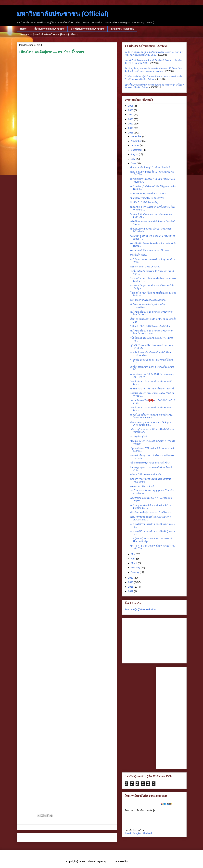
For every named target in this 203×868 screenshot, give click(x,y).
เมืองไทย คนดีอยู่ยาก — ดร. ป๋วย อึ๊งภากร (151, 512)
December (137, 136)
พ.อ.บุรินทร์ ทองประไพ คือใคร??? (147, 198)
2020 (131, 124)
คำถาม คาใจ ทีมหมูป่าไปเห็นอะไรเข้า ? (150, 167)
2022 (131, 115)
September (137, 150)
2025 (131, 110)
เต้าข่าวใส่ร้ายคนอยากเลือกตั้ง (146, 474)
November (137, 141)
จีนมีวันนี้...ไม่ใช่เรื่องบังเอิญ (144, 202)
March (134, 563)
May (133, 554)
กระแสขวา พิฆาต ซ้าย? (142, 486)
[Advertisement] (145, 640)
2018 (131, 133)
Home (23, 29)
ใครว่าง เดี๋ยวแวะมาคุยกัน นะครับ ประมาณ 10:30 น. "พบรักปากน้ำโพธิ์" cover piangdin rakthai (153, 70)
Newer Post (26, 838)
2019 (131, 128)
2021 (131, 119)
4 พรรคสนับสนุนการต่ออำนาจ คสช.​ (148, 193)
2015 (131, 587)
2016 (131, 582)
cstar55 (110, 861)
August (135, 154)
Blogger (132, 861)
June (134, 163)
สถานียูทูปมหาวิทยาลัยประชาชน (88, 29)
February (136, 568)
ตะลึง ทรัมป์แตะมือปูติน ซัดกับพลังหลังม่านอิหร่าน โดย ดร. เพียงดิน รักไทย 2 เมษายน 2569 (154, 53)
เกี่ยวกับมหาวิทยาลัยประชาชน (49, 29)
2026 (131, 106)
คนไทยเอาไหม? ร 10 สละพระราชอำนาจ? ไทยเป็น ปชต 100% (152, 332)
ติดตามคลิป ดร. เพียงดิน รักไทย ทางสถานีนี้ (152, 389)
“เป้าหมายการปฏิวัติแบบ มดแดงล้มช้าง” (150, 463)
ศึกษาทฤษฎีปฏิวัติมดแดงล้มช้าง (140, 609)
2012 (131, 591)
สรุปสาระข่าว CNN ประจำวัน (145, 267)
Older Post (108, 838)
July (133, 159)
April (134, 559)
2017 (131, 578)
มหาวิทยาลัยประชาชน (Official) (63, 14)
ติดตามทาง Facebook (122, 29)
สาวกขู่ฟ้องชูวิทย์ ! (139, 437)
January (135, 572)
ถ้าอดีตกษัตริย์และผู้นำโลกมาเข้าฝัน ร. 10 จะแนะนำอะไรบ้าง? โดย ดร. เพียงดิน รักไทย (153, 78)
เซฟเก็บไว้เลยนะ (139, 255)
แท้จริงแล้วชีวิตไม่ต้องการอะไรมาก (148, 300)
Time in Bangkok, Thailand (138, 833)
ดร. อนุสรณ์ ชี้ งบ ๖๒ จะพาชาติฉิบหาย (150, 250)
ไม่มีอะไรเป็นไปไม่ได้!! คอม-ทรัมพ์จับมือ (150, 326)
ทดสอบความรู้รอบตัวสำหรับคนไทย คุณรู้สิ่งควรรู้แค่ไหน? (49, 34)
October (135, 145)
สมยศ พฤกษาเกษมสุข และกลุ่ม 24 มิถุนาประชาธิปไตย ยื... (150, 423)
